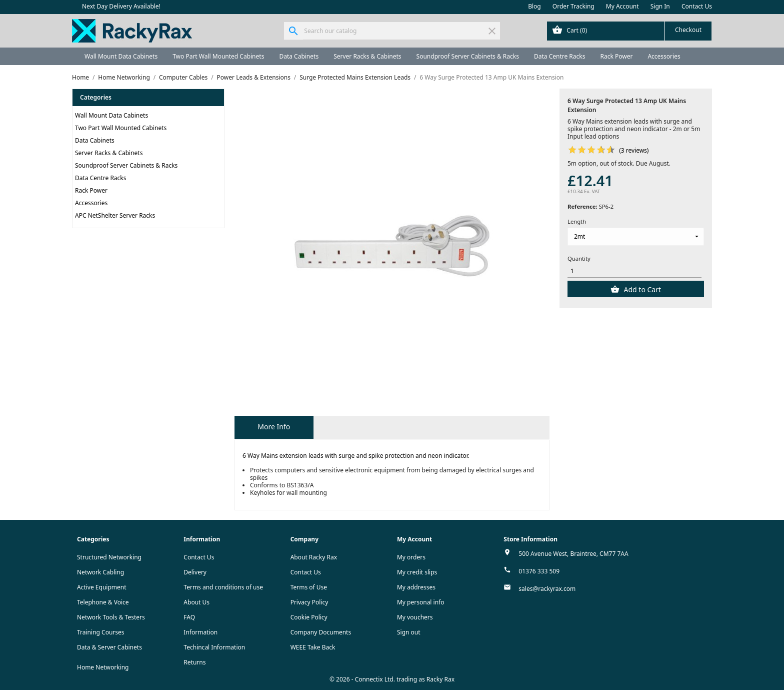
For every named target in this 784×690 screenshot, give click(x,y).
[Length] (636, 237)
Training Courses (101, 632)
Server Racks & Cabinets (367, 56)
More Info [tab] (274, 427)
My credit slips (417, 572)
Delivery (195, 572)
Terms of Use (309, 587)
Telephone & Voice (103, 602)
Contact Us (697, 6)
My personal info (421, 602)
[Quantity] (634, 271)
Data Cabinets (299, 56)
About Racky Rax (314, 557)
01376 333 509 (539, 571)
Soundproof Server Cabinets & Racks (468, 56)
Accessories (664, 56)
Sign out (409, 632)
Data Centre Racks (560, 56)
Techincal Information (214, 647)
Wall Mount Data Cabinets (121, 56)
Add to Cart (641, 289)
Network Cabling (100, 572)
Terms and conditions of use (223, 587)
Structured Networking (109, 557)
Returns (194, 662)
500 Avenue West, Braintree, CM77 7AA (573, 554)
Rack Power (616, 56)
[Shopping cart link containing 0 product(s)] (629, 31)
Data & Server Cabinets (109, 647)
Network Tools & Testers (111, 617)
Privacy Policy (309, 602)
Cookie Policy (309, 617)
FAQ (189, 617)
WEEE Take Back (313, 647)
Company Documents (321, 632)
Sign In (660, 6)
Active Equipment (102, 587)
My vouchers (415, 617)
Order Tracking (573, 6)
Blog (534, 6)
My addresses (416, 587)
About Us (196, 602)
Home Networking (103, 667)
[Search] (392, 31)
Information (200, 632)
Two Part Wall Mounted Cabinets (218, 56)
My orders (411, 557)
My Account (622, 6)
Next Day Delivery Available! (121, 6)
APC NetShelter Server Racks (115, 215)
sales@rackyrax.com (547, 589)
